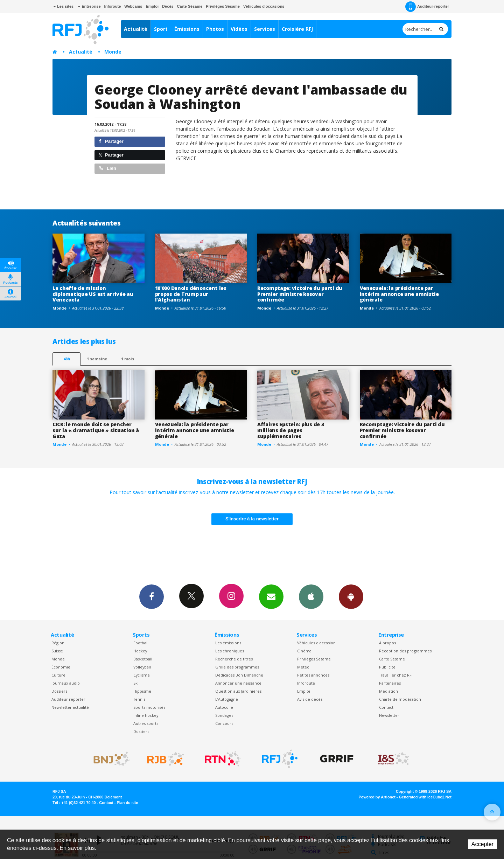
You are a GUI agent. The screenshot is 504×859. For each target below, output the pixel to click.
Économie (61, 667)
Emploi (152, 6)
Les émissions (228, 643)
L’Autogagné (227, 699)
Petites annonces (313, 675)
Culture (58, 675)
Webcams (133, 6)
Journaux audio (66, 683)
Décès (168, 6)
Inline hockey (146, 715)
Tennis (139, 699)
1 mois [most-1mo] (128, 359)
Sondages (224, 715)
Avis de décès (310, 699)
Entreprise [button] (89, 6)
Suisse (57, 651)
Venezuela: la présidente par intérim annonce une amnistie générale (399, 294)
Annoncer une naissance (238, 683)
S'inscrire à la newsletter (252, 519)
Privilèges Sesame (314, 659)
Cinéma (304, 651)
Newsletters (271, 596)
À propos (387, 643)
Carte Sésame (190, 6)
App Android (351, 596)
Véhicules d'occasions (264, 6)
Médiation (388, 691)
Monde (113, 52)
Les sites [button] (63, 6)
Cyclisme (142, 675)
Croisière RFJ (297, 29)
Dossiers (59, 691)
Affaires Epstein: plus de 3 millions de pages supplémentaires (290, 430)
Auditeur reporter (68, 699)
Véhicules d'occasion (316, 643)
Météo (303, 667)
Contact (386, 707)
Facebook (152, 596)
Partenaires (390, 683)
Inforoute (113, 6)
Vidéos (239, 29)
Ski (136, 683)
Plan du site (127, 803)
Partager (111, 141)
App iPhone (311, 596)
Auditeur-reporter (427, 7)
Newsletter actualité (70, 707)
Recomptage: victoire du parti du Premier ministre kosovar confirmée (300, 294)
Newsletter (389, 715)
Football (141, 643)
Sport (161, 29)
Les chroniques (230, 651)
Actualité (136, 29)
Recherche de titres (234, 659)
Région (58, 643)
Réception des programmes (405, 651)
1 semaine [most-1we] (97, 359)
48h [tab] (67, 359)
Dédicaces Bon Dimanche (239, 675)
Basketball (143, 659)
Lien (107, 168)
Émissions (187, 29)
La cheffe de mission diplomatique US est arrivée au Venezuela (93, 294)
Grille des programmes (237, 667)
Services (265, 29)
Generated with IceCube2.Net (425, 797)
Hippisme (142, 691)
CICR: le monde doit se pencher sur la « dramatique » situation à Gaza (96, 430)
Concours (224, 723)
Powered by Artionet (377, 797)
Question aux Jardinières (238, 691)
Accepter (482, 844)
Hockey (140, 651)
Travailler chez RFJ (396, 675)
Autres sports (146, 723)
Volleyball (142, 667)
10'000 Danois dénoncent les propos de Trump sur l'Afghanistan (191, 294)
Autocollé (224, 707)
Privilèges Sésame (223, 6)
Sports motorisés (149, 707)
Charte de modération (400, 699)
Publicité (387, 667)
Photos (215, 29)
